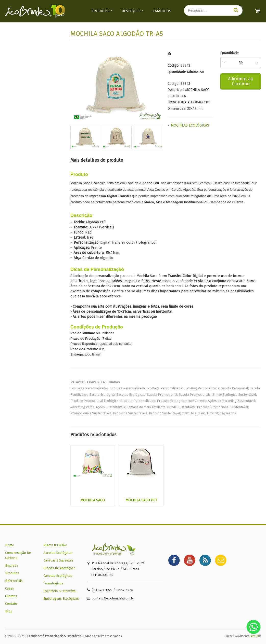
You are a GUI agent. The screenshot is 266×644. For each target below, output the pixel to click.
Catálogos (162, 11)
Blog (9, 611)
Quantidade (230, 53)
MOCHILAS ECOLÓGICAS (190, 125)
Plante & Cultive (55, 545)
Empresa (12, 565)
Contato (11, 604)
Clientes (11, 596)
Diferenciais (14, 581)
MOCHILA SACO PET (141, 500)
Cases (10, 588)
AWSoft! (256, 636)
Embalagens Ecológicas (61, 599)
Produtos (100, 11)
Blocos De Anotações (59, 568)
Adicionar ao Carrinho (241, 81)
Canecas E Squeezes (58, 560)
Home (10, 545)
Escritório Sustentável (60, 591)
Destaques (131, 11)
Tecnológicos (53, 583)
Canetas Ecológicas (58, 576)
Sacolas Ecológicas (58, 553)
